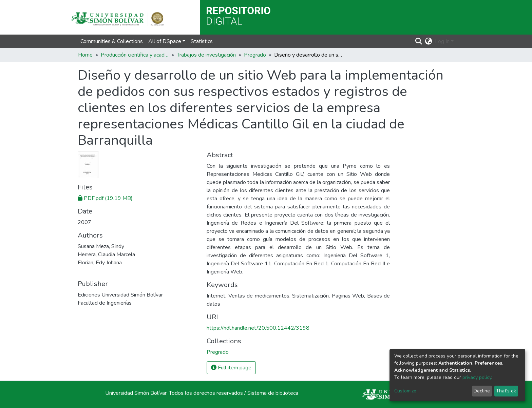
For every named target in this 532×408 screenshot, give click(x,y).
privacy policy (477, 377)
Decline (482, 391)
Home (85, 55)
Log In (442, 41)
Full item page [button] (231, 368)
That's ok (506, 391)
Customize (405, 391)
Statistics (202, 41)
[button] (429, 41)
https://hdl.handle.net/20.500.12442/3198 (258, 328)
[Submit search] (419, 41)
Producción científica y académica (135, 55)
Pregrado (255, 55)
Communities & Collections (112, 41)
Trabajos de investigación (206, 55)
